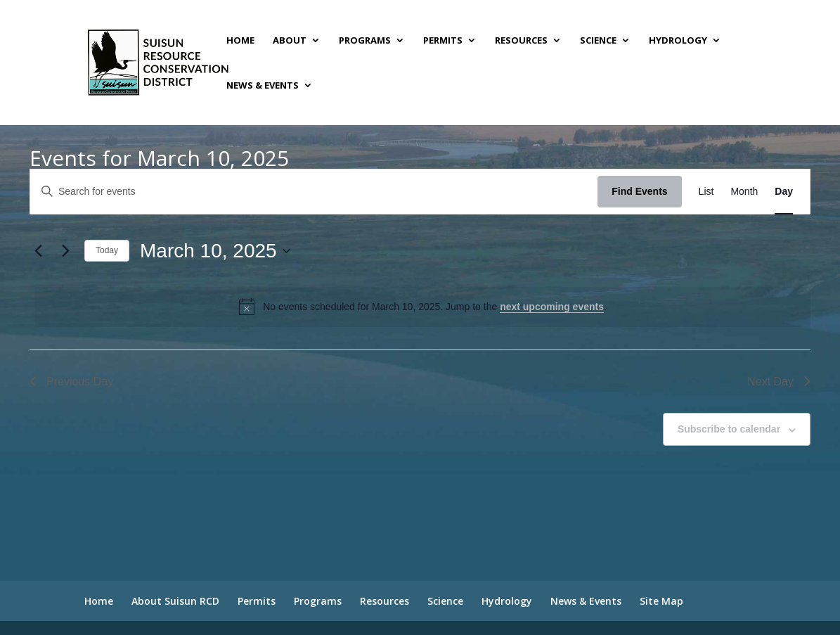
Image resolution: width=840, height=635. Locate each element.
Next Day (779, 381)
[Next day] (65, 251)
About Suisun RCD (175, 601)
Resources (521, 41)
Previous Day (71, 381)
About (290, 41)
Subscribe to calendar (729, 429)
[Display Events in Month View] (744, 192)
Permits (443, 41)
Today (107, 250)
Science (598, 41)
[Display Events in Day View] (784, 192)
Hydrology (678, 41)
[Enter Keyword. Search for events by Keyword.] (314, 192)
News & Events (263, 86)
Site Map (661, 601)
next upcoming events (552, 307)
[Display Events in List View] (706, 192)
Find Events (639, 191)
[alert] (423, 307)
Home (240, 41)
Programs (365, 41)
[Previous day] (38, 251)
